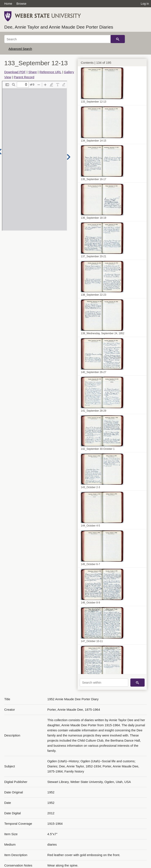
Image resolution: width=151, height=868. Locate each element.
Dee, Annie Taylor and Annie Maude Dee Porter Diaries (59, 27)
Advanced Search (20, 49)
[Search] (57, 39)
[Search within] (104, 683)
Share (33, 72)
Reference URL (50, 72)
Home (8, 4)
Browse (21, 4)
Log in (145, 4)
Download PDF (15, 72)
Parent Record (24, 77)
